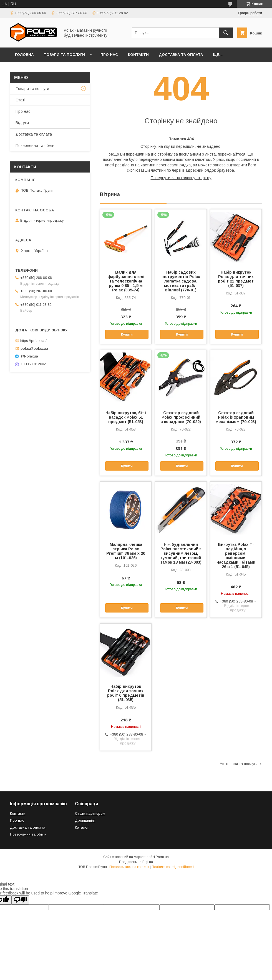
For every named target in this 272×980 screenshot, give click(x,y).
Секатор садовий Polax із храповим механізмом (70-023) (236, 417)
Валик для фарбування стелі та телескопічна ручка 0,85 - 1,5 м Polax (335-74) (126, 281)
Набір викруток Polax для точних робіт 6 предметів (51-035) (126, 693)
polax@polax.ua (34, 348)
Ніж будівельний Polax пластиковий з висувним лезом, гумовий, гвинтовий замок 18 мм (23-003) (181, 553)
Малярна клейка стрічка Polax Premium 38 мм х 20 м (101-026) (126, 551)
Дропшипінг (85, 820)
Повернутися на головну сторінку (181, 178)
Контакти (138, 55)
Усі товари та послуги (239, 764)
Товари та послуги (64, 55)
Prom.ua (162, 857)
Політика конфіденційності (173, 867)
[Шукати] (226, 33)
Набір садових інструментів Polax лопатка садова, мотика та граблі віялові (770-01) (181, 281)
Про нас (109, 55)
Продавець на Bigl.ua (136, 862)
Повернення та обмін (35, 146)
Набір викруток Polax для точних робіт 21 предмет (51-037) (236, 279)
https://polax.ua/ (33, 340)
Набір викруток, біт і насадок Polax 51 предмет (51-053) (126, 417)
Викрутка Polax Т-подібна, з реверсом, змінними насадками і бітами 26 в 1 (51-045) (236, 556)
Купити (127, 334)
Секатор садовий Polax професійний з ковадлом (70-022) (181, 417)
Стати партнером (90, 813)
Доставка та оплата (181, 55)
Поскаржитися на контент (129, 867)
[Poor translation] (20, 900)
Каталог (82, 827)
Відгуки (22, 123)
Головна (24, 55)
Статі (20, 100)
